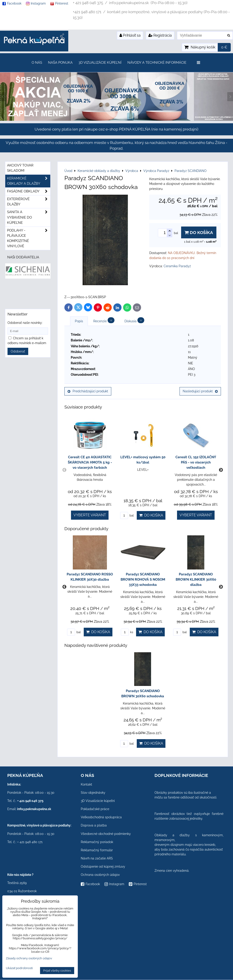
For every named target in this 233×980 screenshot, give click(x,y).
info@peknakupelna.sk (34, 809)
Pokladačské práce (95, 809)
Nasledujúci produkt (200, 391)
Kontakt (86, 784)
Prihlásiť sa (130, 35)
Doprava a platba (94, 825)
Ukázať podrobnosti (19, 968)
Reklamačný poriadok (97, 842)
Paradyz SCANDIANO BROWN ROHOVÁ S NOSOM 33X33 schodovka (143, 579)
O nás (37, 63)
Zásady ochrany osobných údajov (29, 958)
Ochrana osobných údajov (100, 875)
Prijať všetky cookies (57, 971)
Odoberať (18, 351)
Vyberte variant (90, 515)
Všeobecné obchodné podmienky (106, 834)
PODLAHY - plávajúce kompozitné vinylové (29, 238)
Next (221, 470)
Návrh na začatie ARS (97, 858)
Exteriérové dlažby (29, 202)
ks (127, 632)
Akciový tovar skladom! (20, 168)
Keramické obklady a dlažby (29, 181)
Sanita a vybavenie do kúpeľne (29, 217)
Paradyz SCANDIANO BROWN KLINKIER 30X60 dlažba (196, 579)
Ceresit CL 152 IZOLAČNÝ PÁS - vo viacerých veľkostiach (196, 462)
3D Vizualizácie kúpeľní (100, 63)
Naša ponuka (60, 63)
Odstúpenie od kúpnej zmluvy (103, 867)
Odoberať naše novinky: (25, 323)
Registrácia (160, 35)
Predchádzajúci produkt (88, 391)
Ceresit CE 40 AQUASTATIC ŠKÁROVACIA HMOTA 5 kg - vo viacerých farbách (90, 462)
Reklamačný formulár (97, 850)
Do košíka (199, 232)
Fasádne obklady (29, 191)
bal (127, 515)
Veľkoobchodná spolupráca (101, 817)
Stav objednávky (93, 793)
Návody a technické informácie (157, 63)
